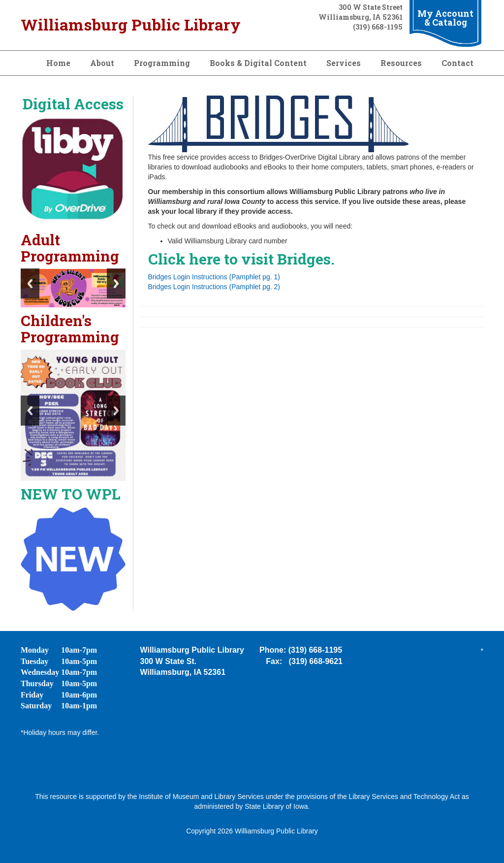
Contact (457, 63)
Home (58, 63)
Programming (162, 63)
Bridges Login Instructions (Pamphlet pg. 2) (214, 287)
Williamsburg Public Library (131, 24)
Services (344, 63)
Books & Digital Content (258, 63)
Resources (401, 63)
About (102, 63)
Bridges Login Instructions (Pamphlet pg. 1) (214, 277)
